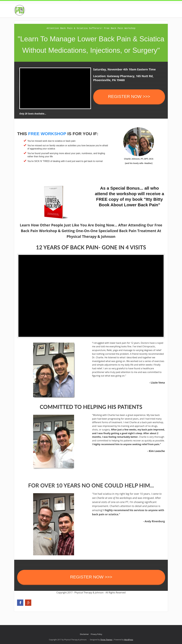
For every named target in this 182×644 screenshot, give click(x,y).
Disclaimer (84, 634)
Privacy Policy (96, 634)
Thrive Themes (106, 640)
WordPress (129, 640)
